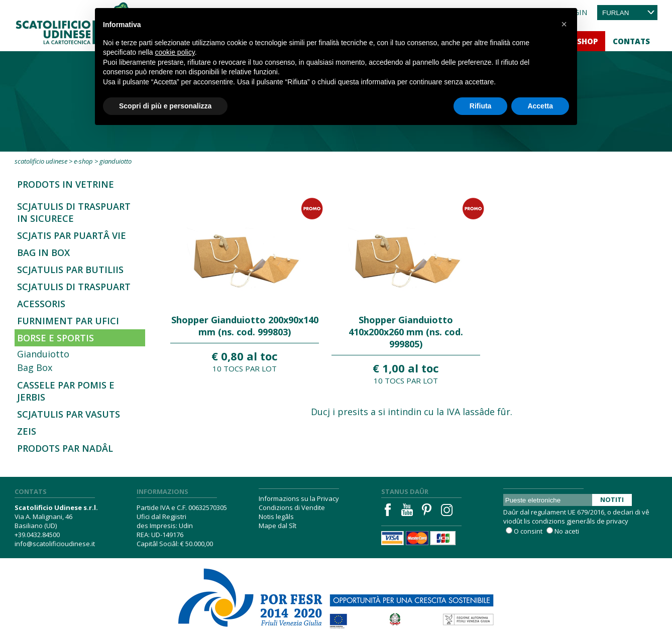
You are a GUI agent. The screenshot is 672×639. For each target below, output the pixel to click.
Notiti (612, 499)
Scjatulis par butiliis (70, 270)
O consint (528, 531)
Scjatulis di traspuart (74, 287)
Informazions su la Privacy (299, 498)
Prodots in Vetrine (66, 184)
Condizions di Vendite (292, 507)
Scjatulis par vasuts (69, 414)
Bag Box (35, 367)
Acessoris (41, 304)
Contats (631, 41)
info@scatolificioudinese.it (55, 544)
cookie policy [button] (175, 52)
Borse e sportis (55, 338)
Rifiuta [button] (481, 106)
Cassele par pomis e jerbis (66, 391)
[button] (564, 24)
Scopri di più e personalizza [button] (165, 106)
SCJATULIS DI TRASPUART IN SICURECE (74, 212)
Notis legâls (276, 517)
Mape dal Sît (277, 526)
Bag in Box (43, 252)
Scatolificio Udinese (41, 161)
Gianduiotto (43, 354)
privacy (617, 521)
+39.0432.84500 (37, 535)
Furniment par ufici (68, 321)
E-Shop (83, 161)
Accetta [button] (540, 106)
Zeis (27, 431)
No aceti (567, 531)
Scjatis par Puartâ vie (72, 235)
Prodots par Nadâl (65, 448)
